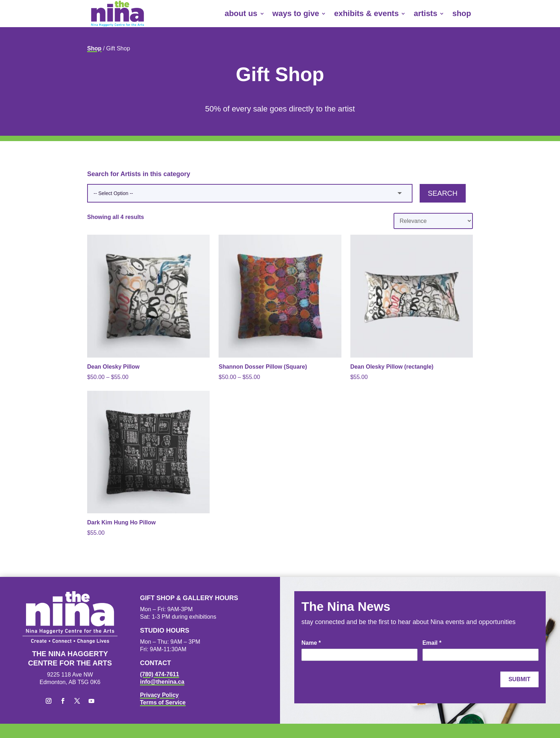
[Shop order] (433, 221)
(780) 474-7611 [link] (159, 674)
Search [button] (443, 193)
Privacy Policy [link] (159, 695)
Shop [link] (94, 48)
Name (311, 643)
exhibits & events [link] (366, 13)
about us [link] (241, 13)
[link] (117, 14)
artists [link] (425, 13)
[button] (49, 701)
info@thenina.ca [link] (162, 682)
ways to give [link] (296, 13)
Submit (519, 679)
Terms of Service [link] (163, 702)
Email (432, 643)
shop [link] (462, 13)
